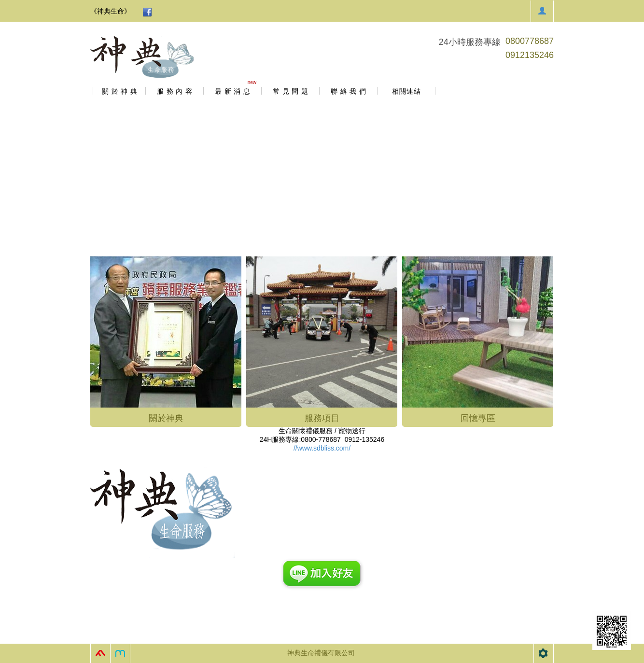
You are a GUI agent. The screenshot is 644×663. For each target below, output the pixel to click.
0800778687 (530, 41)
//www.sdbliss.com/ (322, 448)
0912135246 (530, 55)
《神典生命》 (111, 11)
